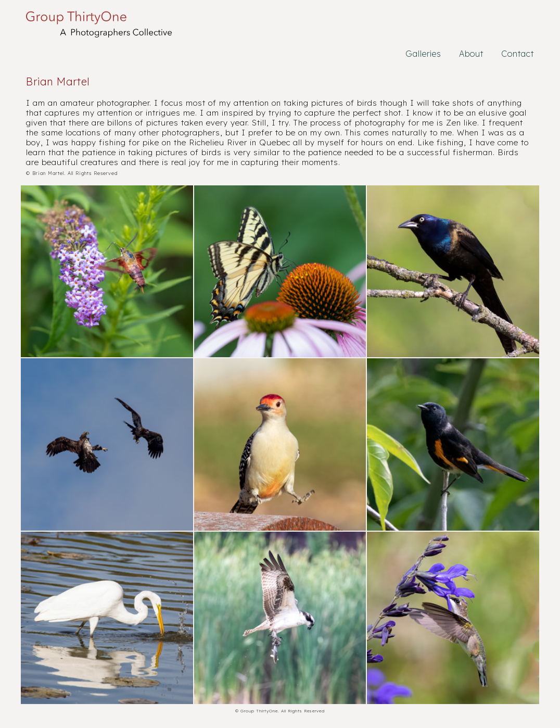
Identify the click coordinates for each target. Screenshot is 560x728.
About (471, 54)
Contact (518, 54)
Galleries (423, 54)
